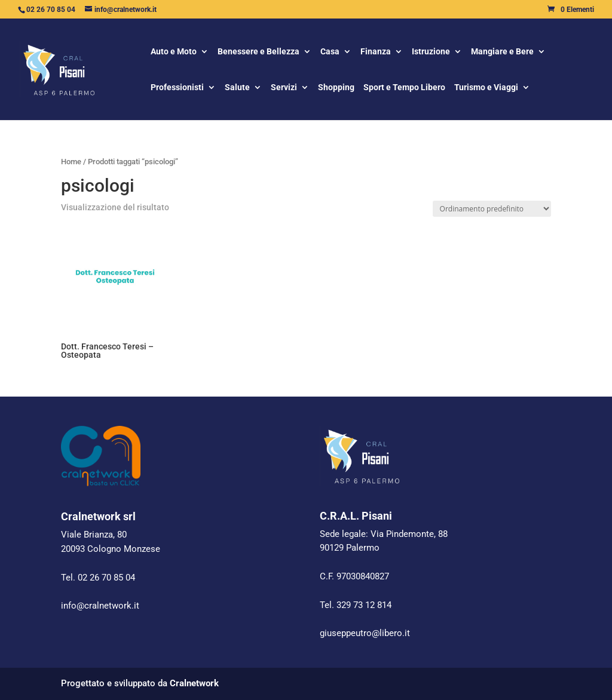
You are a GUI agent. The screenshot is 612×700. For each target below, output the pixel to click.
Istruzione (431, 52)
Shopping (336, 88)
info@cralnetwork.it (100, 606)
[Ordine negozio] (492, 209)
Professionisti (177, 88)
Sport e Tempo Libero (404, 88)
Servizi (284, 88)
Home (71, 162)
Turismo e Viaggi (486, 88)
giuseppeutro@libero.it (365, 633)
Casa (330, 52)
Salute (237, 88)
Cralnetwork (194, 683)
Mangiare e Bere (502, 52)
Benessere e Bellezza (258, 52)
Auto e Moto (174, 52)
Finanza (376, 52)
